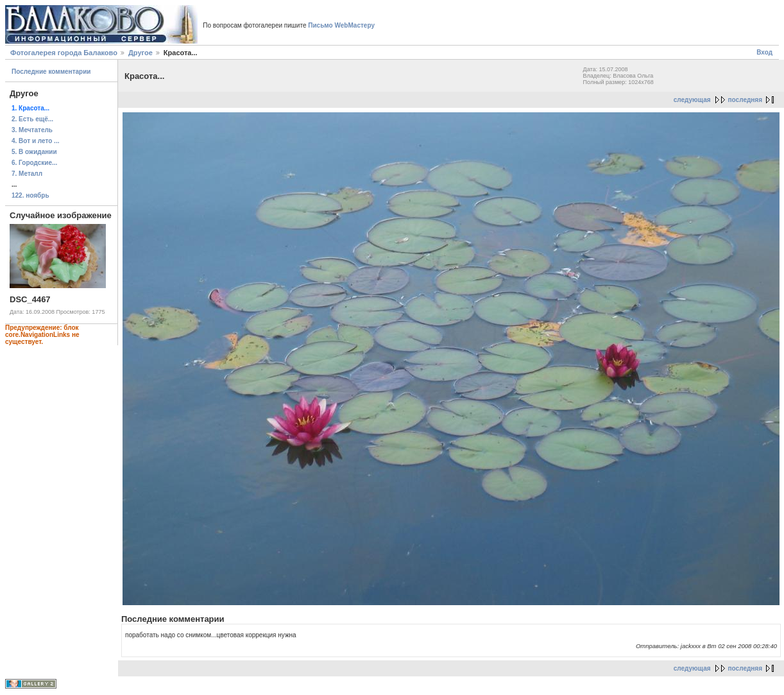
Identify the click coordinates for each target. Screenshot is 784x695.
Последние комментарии (51, 72)
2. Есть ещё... (32, 119)
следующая (692, 100)
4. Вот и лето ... (35, 141)
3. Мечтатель (32, 130)
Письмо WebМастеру (341, 25)
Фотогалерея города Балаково (64, 53)
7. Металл (27, 174)
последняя (745, 100)
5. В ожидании (34, 152)
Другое (141, 53)
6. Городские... (34, 163)
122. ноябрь (30, 195)
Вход (764, 52)
